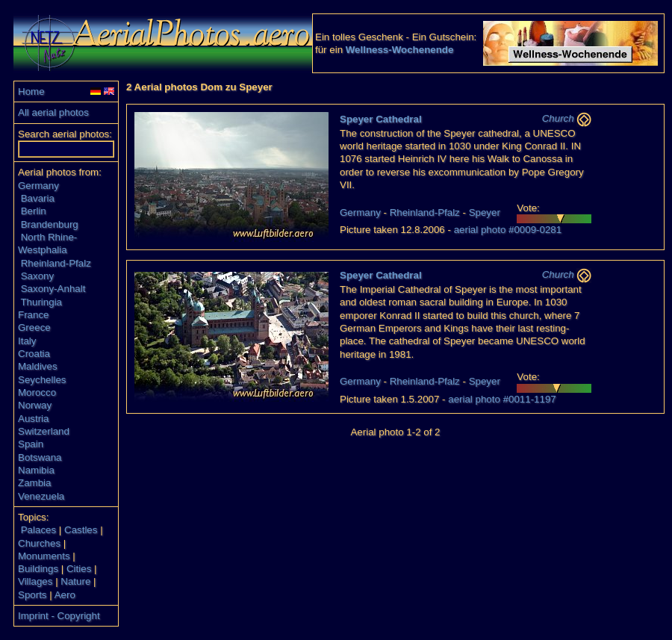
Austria (33, 419)
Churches (39, 543)
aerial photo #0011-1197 (502, 399)
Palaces (38, 530)
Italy (27, 341)
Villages (35, 581)
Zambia (34, 483)
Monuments (44, 556)
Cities (79, 569)
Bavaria (38, 198)
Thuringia (41, 302)
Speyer (485, 212)
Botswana (40, 457)
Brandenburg (50, 224)
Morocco (37, 392)
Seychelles (42, 380)
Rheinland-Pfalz (56, 263)
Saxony (37, 276)
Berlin (34, 211)
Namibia (36, 470)
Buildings (38, 569)
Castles (81, 530)
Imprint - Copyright (59, 616)
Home (31, 91)
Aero (65, 595)
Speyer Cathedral (381, 119)
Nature (75, 581)
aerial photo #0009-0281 (508, 230)
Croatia (34, 354)
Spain (31, 444)
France (33, 315)
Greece (34, 327)
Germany (38, 186)
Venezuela (41, 496)
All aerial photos (53, 112)
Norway (35, 405)
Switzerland (44, 431)
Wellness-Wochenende (400, 50)
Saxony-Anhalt (53, 289)
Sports (32, 595)
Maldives (38, 366)
